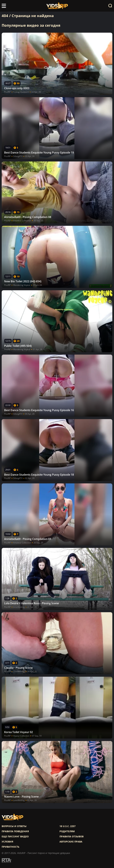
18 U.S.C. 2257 (67, 826)
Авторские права (71, 842)
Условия (7, 842)
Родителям (67, 831)
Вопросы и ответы (14, 826)
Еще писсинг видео (15, 837)
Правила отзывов (71, 837)
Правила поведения (15, 831)
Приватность (10, 847)
